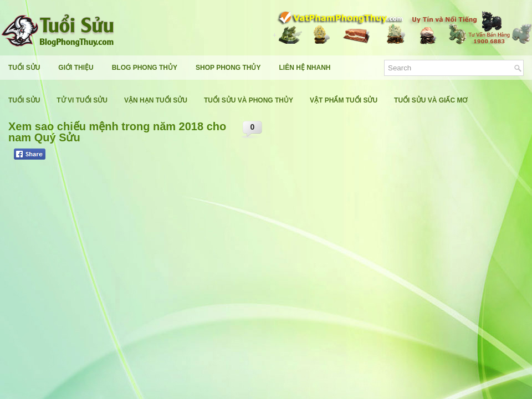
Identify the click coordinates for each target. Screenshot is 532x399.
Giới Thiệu (76, 68)
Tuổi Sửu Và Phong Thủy (249, 100)
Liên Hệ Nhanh (305, 68)
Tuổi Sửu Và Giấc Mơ (431, 100)
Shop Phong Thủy (228, 68)
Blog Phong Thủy (145, 68)
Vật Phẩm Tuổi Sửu (344, 100)
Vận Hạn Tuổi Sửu (156, 100)
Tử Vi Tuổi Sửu (82, 100)
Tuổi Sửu (24, 68)
